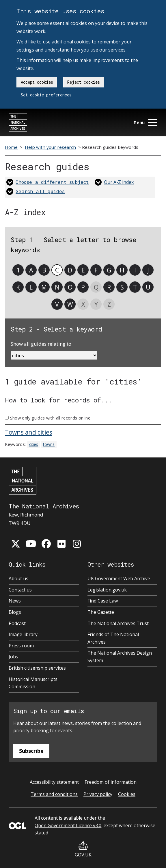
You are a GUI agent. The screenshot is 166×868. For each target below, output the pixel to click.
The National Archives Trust (118, 623)
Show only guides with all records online (50, 418)
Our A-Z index (119, 182)
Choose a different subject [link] (52, 182)
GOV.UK (83, 850)
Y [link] (96, 304)
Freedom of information (111, 782)
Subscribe (31, 751)
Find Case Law (103, 601)
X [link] (83, 304)
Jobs (13, 657)
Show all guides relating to (41, 344)
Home (11, 147)
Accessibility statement (54, 782)
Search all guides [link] (40, 191)
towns (49, 444)
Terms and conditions (54, 794)
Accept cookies (37, 82)
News (15, 601)
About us (18, 578)
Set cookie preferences (46, 95)
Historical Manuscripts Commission (33, 683)
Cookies (127, 794)
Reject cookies (84, 82)
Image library (23, 634)
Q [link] (96, 287)
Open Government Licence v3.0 (68, 825)
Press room (21, 646)
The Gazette (101, 612)
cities (34, 444)
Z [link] (109, 304)
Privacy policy (98, 794)
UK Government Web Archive (119, 578)
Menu (146, 122)
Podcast (17, 623)
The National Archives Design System (120, 657)
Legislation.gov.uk (107, 590)
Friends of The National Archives (113, 638)
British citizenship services (37, 668)
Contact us (20, 590)
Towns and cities (28, 432)
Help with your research (50, 147)
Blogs (15, 612)
